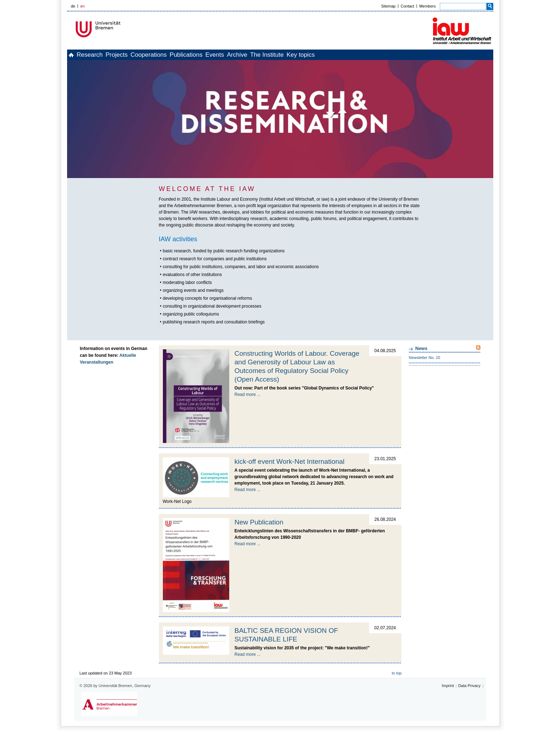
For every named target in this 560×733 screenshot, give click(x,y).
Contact (408, 6)
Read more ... (248, 394)
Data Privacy (469, 686)
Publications (222, 55)
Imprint (448, 686)
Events (258, 55)
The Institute (326, 55)
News (422, 348)
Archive (288, 55)
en (83, 6)
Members (428, 6)
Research (102, 55)
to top (397, 673)
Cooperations (176, 55)
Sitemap (388, 6)
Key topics (368, 55)
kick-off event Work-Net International (290, 461)
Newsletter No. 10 (425, 358)
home (75, 55)
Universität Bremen (122, 29)
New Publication (259, 522)
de (73, 6)
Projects (136, 55)
